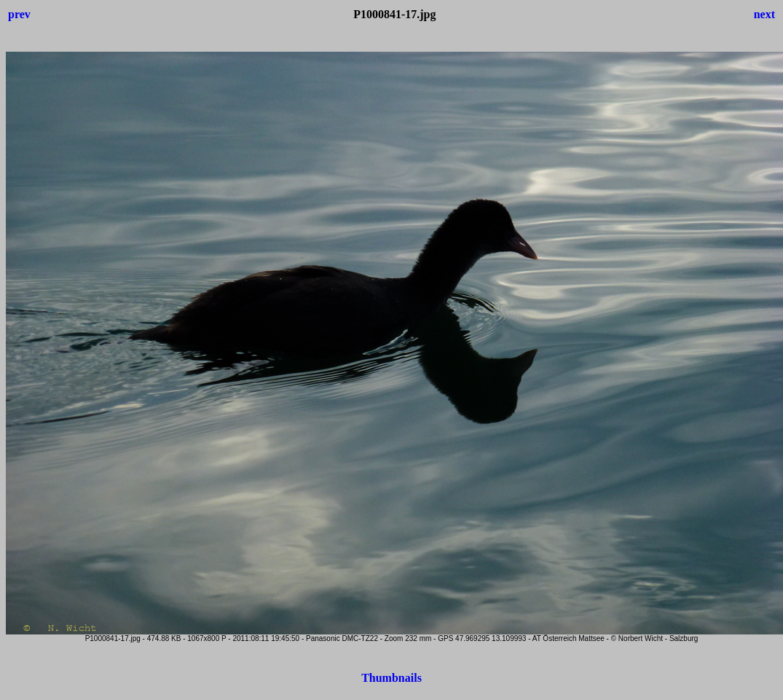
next (764, 14)
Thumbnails (391, 678)
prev (19, 14)
